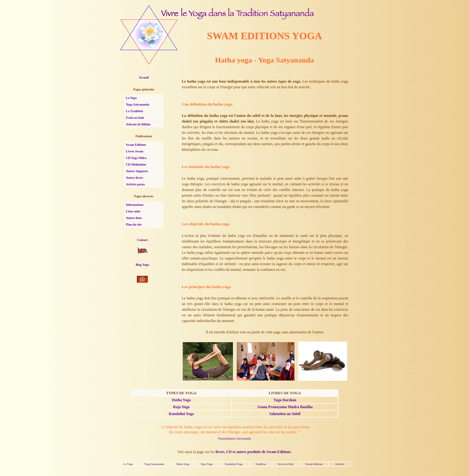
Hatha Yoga (181, 400)
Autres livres (134, 178)
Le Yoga (131, 98)
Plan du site (134, 224)
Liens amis (133, 211)
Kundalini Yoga (181, 414)
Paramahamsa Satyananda (234, 438)
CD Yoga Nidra (136, 158)
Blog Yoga (142, 265)
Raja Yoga (181, 407)
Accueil (144, 77)
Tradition (261, 464)
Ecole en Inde (135, 118)
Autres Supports (137, 171)
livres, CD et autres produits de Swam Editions (253, 452)
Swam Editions (136, 145)
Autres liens (134, 218)
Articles (340, 464)
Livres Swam (135, 151)
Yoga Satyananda (137, 104)
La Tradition (134, 111)
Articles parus (135, 184)
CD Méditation (136, 164)
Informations (135, 205)
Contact (143, 240)
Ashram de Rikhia (138, 124)
